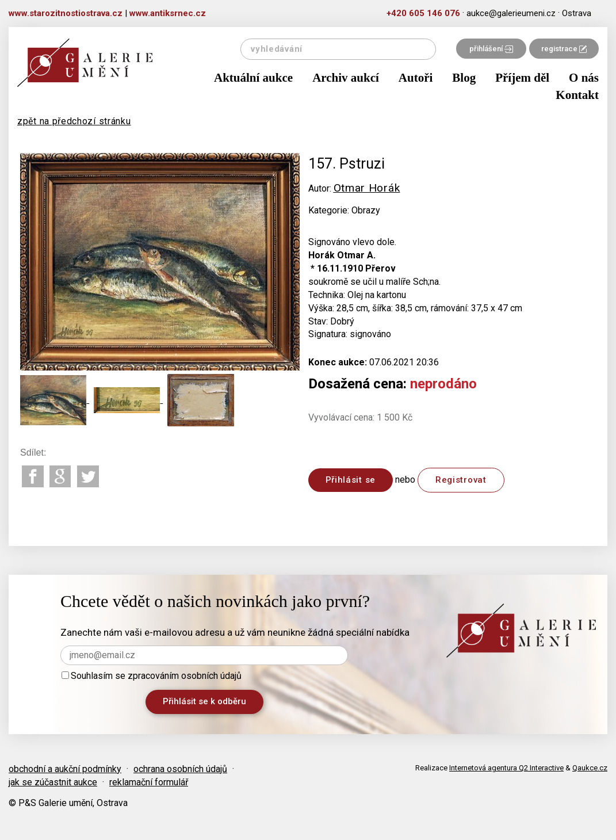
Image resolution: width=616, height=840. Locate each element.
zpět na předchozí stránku (74, 121)
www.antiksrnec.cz (168, 13)
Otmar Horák (367, 188)
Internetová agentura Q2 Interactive (506, 768)
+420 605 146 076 (423, 13)
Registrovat (461, 480)
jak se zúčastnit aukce (53, 782)
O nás (584, 78)
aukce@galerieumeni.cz (511, 13)
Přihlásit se (351, 480)
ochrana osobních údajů (180, 769)
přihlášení (491, 49)
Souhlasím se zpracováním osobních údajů (152, 676)
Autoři (416, 78)
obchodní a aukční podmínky (65, 769)
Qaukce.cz (590, 768)
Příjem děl (522, 78)
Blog (464, 78)
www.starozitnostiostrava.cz (66, 13)
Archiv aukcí (346, 78)
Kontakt (577, 95)
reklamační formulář (149, 782)
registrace (564, 49)
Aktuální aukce (253, 78)
